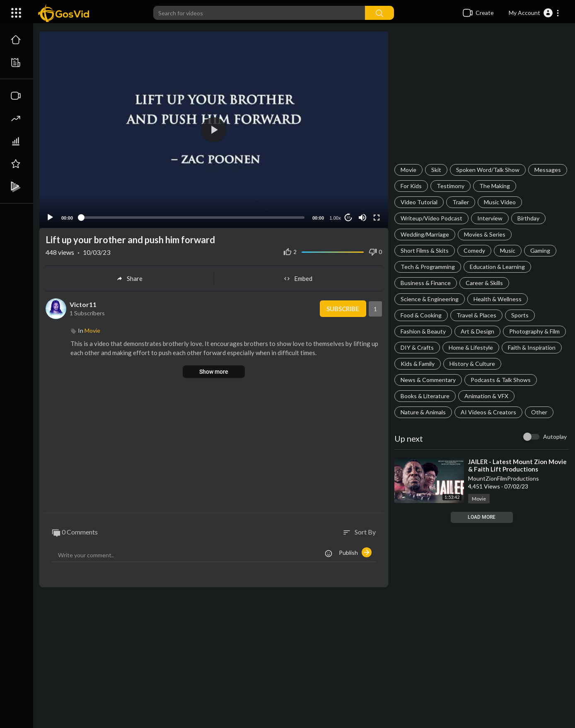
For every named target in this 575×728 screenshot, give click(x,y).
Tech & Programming (428, 267)
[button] (534, 13)
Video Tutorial (419, 202)
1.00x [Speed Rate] (335, 218)
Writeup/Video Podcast (431, 218)
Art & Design (477, 331)
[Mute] (362, 218)
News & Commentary (428, 380)
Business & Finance (426, 283)
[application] (214, 130)
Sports (520, 315)
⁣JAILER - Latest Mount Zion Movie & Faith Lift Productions (517, 465)
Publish (355, 552)
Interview (490, 218)
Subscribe (343, 309)
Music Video (500, 202)
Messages (548, 170)
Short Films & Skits (425, 250)
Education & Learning (497, 267)
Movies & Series (485, 234)
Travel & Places (476, 315)
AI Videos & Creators (488, 412)
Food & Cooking (421, 315)
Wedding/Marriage (425, 234)
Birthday (528, 218)
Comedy (474, 250)
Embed (298, 278)
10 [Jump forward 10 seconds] (349, 217)
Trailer (461, 202)
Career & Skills (484, 283)
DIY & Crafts (417, 347)
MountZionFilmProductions (504, 478)
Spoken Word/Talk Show (488, 170)
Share (129, 278)
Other (539, 412)
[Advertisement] (482, 98)
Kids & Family (418, 364)
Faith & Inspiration (532, 347)
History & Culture (472, 364)
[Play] (50, 218)
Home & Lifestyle (471, 347)
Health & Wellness (498, 299)
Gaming (540, 250)
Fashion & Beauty (423, 331)
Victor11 (83, 304)
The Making (495, 186)
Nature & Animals (423, 412)
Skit (436, 170)
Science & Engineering (430, 299)
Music (508, 250)
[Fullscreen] (377, 218)
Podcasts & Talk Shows (501, 380)
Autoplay (555, 437)
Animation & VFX (486, 396)
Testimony (451, 186)
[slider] (193, 218)
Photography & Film (534, 331)
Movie (408, 170)
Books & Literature (425, 396)
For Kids (411, 186)
